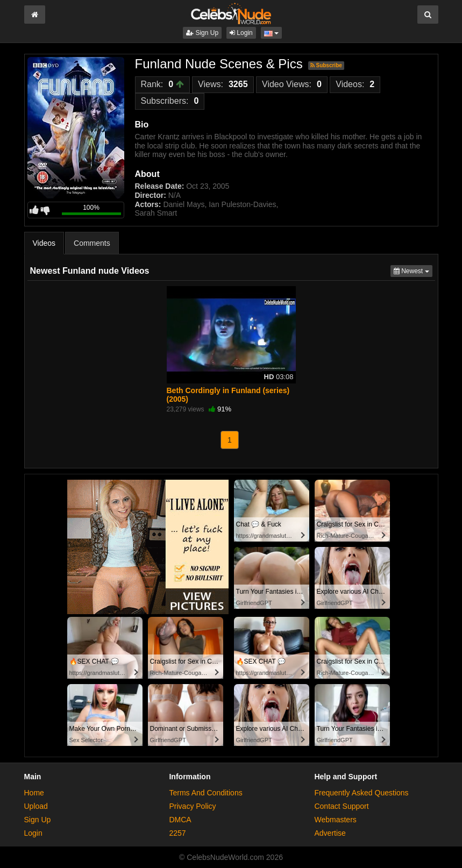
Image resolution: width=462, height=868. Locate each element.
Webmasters (335, 820)
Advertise (330, 833)
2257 (177, 833)
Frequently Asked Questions (361, 793)
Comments (92, 243)
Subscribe (326, 65)
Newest (413, 270)
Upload (36, 806)
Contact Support (341, 806)
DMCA (180, 820)
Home (34, 793)
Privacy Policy (192, 806)
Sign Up (202, 33)
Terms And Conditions (205, 793)
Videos (44, 243)
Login (241, 33)
